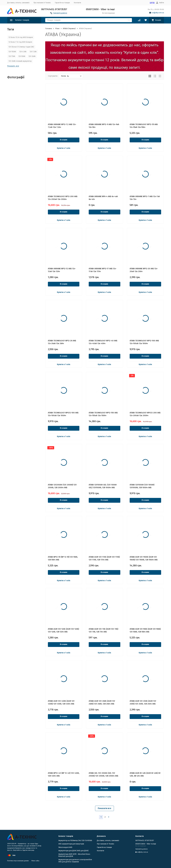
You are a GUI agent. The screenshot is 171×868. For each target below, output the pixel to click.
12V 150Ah (12, 52)
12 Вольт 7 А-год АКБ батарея (20, 42)
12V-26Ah (32, 56)
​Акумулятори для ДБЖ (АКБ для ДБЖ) (73, 851)
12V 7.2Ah (33, 52)
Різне (57, 28)
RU (154, 3)
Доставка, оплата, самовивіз (18, 3)
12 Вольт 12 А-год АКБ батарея (21, 37)
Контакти (77, 3)
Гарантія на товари (62, 3)
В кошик (64, 140)
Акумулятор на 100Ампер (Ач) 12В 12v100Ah (75, 840)
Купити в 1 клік (64, 148)
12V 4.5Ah (23, 52)
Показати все (105, 808)
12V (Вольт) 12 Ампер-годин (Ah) (21, 47)
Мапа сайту (35, 861)
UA (151, 3)
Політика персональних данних (18, 861)
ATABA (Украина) (69, 28)
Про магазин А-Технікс (42, 3)
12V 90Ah (22, 56)
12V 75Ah (12, 56)
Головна (49, 28)
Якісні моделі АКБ (65, 847)
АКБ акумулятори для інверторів (71, 844)
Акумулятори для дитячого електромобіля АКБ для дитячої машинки (75, 861)
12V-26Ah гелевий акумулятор (20, 61)
